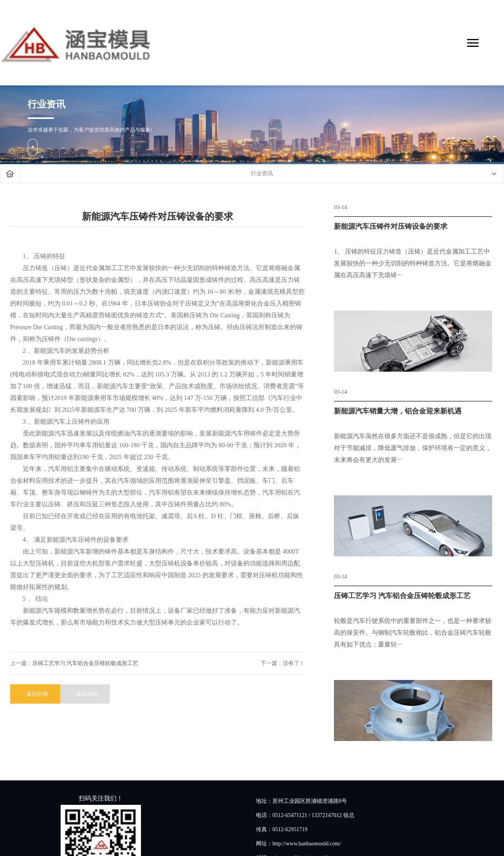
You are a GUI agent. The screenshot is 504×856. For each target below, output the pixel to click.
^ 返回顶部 (85, 694)
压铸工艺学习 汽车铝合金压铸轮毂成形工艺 (85, 663)
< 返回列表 (35, 694)
